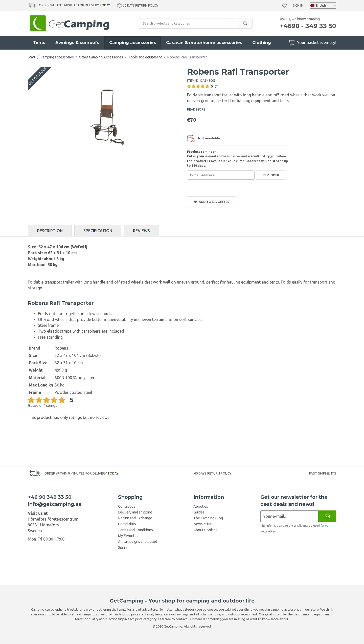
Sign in (298, 5)
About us (201, 506)
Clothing (262, 43)
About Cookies (205, 530)
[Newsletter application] (289, 516)
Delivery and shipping (135, 512)
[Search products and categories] (189, 23)
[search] (245, 23)
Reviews (141, 231)
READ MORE (196, 109)
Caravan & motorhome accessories (204, 43)
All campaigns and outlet (138, 542)
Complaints (127, 524)
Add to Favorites (212, 202)
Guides (199, 512)
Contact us (127, 506)
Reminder (271, 175)
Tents (39, 43)
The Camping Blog (208, 518)
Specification (98, 231)
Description (50, 231)
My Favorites (128, 536)
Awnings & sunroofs (77, 43)
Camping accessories (133, 43)
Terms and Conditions (135, 530)
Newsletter (202, 524)
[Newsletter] (327, 516)
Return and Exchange (135, 518)
